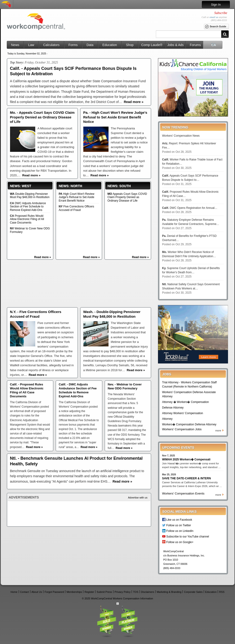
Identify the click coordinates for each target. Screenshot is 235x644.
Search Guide (216, 27)
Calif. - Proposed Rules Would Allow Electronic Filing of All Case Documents (27, 390)
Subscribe (221, 13)
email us (214, 17)
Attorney (167, 419)
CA (214, 45)
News (15, 45)
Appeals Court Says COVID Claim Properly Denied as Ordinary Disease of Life (127, 197)
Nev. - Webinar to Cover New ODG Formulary (125, 386)
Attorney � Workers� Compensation (186, 402)
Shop (130, 45)
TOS (136, 592)
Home (14, 592)
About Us (37, 592)
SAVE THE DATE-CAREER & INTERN (187, 478)
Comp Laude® (152, 45)
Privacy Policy (123, 592)
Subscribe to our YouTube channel (188, 536)
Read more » (42, 257)
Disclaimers (148, 592)
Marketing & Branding (169, 592)
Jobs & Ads (175, 45)
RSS (222, 592)
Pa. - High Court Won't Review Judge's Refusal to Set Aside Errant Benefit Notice (115, 117)
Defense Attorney (173, 408)
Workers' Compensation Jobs (182, 429)
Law (31, 45)
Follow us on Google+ (180, 542)
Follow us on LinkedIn (180, 531)
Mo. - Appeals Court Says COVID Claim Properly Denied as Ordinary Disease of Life (42, 117)
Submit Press (104, 592)
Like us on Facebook (179, 520)
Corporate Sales (193, 592)
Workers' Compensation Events (183, 493)
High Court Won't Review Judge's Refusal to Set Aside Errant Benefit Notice (77, 197)
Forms (73, 45)
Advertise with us (138, 498)
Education (110, 45)
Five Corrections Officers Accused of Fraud (77, 208)
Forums (195, 45)
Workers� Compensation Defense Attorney (189, 424)
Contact (25, 592)
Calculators (51, 45)
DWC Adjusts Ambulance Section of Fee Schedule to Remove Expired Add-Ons (28, 207)
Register (89, 592)
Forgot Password (54, 592)
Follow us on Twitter (179, 525)
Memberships (74, 592)
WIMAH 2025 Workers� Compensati (186, 459)
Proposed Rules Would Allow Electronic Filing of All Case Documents (27, 219)
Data (90, 45)
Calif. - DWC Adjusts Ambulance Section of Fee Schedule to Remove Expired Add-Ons (78, 390)
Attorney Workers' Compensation (183, 413)
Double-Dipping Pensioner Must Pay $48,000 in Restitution (30, 196)
